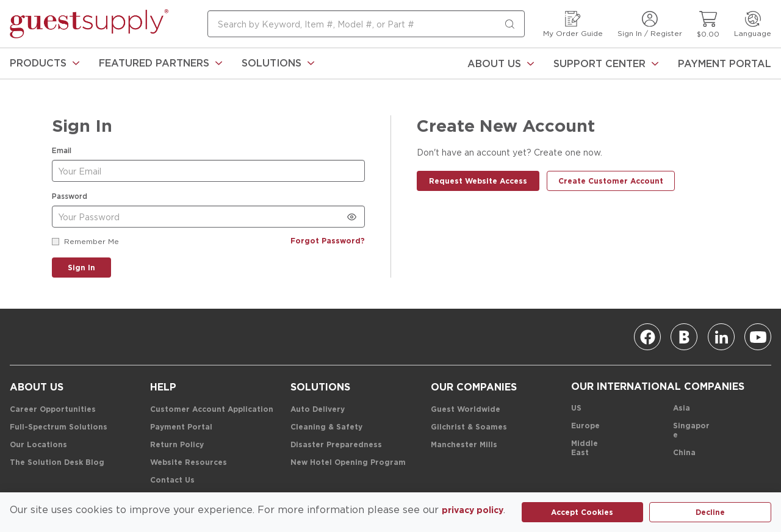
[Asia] (682, 408)
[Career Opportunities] (53, 410)
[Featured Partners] (160, 63)
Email (62, 150)
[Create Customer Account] (611, 181)
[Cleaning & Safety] (326, 427)
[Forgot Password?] (328, 241)
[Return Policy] (177, 445)
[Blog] (684, 337)
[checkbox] (56, 242)
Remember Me (92, 241)
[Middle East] (590, 448)
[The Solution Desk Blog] (57, 463)
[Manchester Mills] (464, 445)
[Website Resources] (189, 463)
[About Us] (501, 63)
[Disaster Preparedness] (336, 445)
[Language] (753, 24)
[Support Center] (606, 63)
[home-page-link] (89, 24)
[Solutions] (278, 63)
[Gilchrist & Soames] (469, 427)
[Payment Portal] (725, 63)
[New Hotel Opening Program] (348, 463)
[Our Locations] (38, 445)
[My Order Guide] (573, 24)
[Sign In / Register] (650, 24)
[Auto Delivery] (318, 410)
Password (70, 196)
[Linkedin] (721, 337)
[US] (576, 408)
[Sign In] (81, 268)
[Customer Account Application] (212, 410)
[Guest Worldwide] (466, 410)
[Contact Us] (172, 480)
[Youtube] (758, 337)
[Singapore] (692, 431)
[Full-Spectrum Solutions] (59, 427)
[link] (45, 63)
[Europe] (585, 426)
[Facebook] (647, 337)
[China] (684, 453)
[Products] (45, 63)
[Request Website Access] (478, 181)
